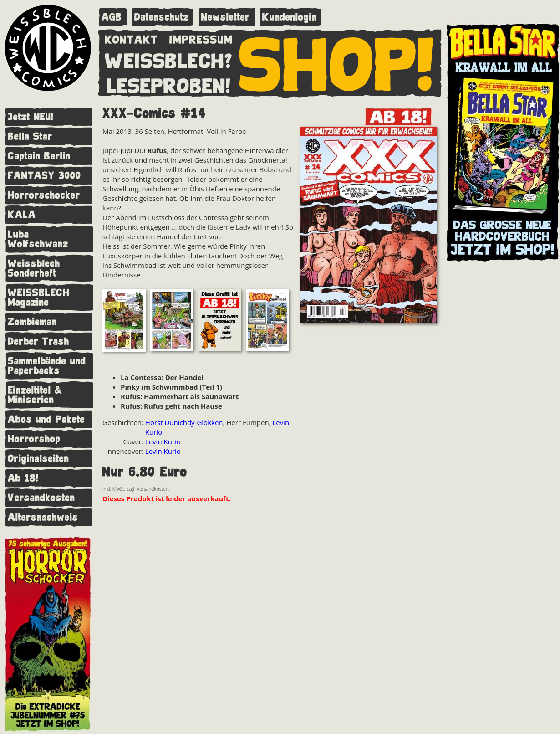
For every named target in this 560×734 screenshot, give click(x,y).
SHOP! (337, 62)
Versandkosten (41, 498)
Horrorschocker (44, 195)
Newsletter (226, 17)
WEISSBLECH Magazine (39, 298)
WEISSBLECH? (169, 59)
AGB (112, 17)
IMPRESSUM (201, 38)
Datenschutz (162, 17)
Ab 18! (23, 478)
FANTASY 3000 (44, 176)
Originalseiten (38, 459)
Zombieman (32, 322)
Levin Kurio (163, 441)
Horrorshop (34, 439)
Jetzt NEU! (31, 117)
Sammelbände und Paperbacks (47, 366)
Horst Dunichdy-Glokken (184, 422)
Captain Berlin (39, 156)
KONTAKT (131, 38)
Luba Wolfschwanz (38, 239)
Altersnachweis (43, 517)
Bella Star (30, 136)
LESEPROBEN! (169, 84)
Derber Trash (38, 341)
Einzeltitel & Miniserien (35, 395)
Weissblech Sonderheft (34, 268)
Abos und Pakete (46, 419)
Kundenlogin (290, 17)
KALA (22, 215)
